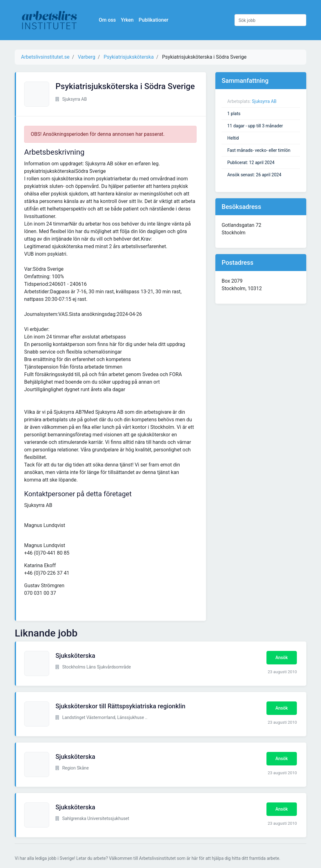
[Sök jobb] (270, 20)
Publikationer (153, 20)
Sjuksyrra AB (264, 101)
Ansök (282, 658)
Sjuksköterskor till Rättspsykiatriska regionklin (120, 706)
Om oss (107, 20)
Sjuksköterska (75, 656)
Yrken (127, 20)
